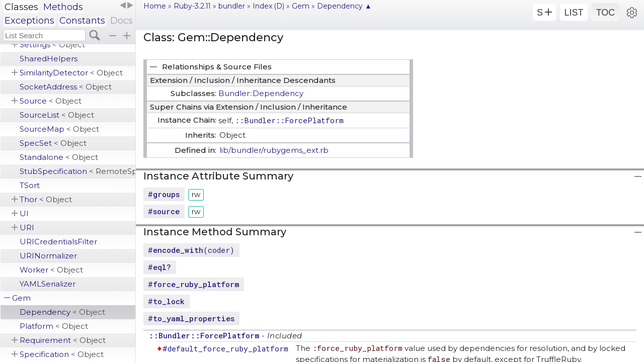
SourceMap (59, 129)
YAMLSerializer (48, 284)
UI (24, 213)
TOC (606, 13)
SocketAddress (66, 87)
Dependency (62, 312)
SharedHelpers (49, 59)
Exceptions (29, 21)
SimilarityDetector (71, 73)
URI (27, 228)
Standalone (59, 157)
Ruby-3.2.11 (192, 6)
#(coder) (191, 250)
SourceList (57, 115)
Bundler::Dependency (261, 93)
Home (155, 6)
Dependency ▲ (344, 6)
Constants (82, 21)
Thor (46, 199)
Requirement (63, 340)
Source (51, 101)
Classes (21, 7)
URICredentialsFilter (58, 242)
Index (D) (268, 6)
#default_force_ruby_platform (225, 348)
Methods (63, 7)
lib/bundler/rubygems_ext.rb (274, 150)
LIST (574, 13)
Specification (62, 354)
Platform (54, 326)
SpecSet (53, 143)
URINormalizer (48, 256)
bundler (232, 6)
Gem (21, 298)
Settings (52, 44)
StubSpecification (77, 171)
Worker (51, 270)
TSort (30, 185)
